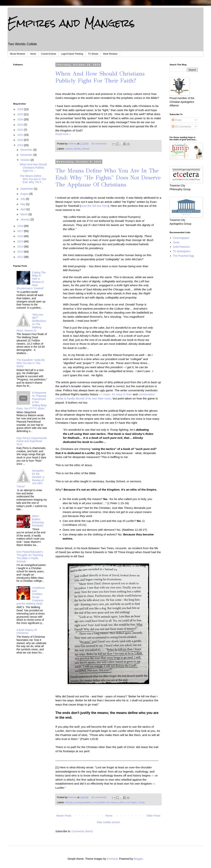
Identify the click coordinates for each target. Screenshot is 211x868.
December (27, 150)
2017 (21, 231)
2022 (21, 130)
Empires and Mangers (71, 23)
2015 (21, 241)
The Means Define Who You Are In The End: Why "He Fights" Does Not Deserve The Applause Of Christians (108, 178)
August (25, 194)
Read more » (63, 134)
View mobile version (108, 822)
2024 (21, 119)
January (25, 219)
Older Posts (153, 816)
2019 (21, 145)
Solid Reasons (181, 247)
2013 (21, 252)
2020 (21, 140)
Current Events (49, 54)
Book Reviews (110, 54)
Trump (141, 802)
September (27, 189)
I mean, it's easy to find (116, 394)
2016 (21, 236)
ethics (122, 802)
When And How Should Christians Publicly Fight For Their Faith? (100, 77)
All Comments (181, 127)
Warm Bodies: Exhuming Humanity (38, 521)
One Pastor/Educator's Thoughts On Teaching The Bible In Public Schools (30, 557)
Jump (176, 242)
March (24, 214)
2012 (21, 257)
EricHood (112, 859)
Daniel (77, 149)
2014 (21, 247)
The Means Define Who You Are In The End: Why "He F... (33, 179)
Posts (177, 120)
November (27, 155)
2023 (21, 125)
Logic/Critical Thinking (72, 54)
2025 (21, 114)
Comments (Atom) (82, 831)
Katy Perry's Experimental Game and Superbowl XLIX (32, 441)
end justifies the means (106, 802)
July (23, 199)
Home (33, 54)
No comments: (100, 144)
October (25, 160)
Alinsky (69, 802)
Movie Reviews (18, 54)
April (23, 209)
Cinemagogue (181, 238)
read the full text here (94, 206)
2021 (21, 135)
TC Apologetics (182, 251)
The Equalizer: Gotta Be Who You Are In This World (31, 363)
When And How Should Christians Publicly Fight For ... (33, 168)
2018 (21, 226)
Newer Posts (64, 816)
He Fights (131, 802)
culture (69, 149)
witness (86, 149)
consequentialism (83, 802)
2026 (21, 109)
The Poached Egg (183, 256)
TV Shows (93, 54)
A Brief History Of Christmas (27, 632)
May (23, 204)
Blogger (138, 859)
